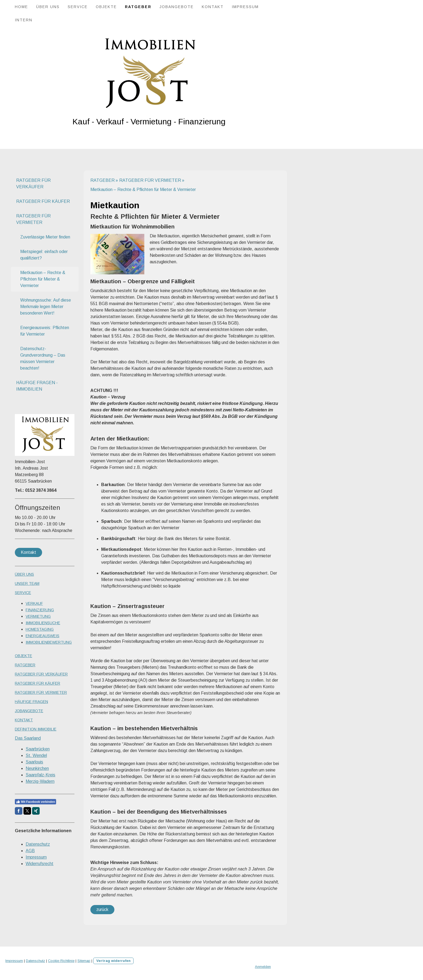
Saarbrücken (38, 749)
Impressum (36, 857)
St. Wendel (36, 755)
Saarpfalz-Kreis (40, 775)
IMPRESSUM (245, 7)
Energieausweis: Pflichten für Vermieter (45, 331)
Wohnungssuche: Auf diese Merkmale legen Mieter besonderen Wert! (46, 307)
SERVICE (78, 7)
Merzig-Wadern (40, 781)
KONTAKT (213, 7)
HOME (21, 7)
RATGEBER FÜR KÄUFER (43, 201)
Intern (24, 20)
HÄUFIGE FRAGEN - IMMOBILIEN (37, 386)
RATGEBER (138, 7)
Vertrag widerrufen (113, 961)
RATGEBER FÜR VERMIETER (33, 219)
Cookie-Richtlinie (61, 961)
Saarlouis (34, 762)
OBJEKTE (106, 7)
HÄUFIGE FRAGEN (31, 702)
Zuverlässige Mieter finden (45, 237)
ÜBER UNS (48, 7)
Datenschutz (38, 844)
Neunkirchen (37, 768)
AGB (30, 851)
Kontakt (28, 552)
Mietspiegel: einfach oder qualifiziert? (44, 255)
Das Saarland (28, 738)
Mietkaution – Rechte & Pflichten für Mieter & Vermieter (43, 279)
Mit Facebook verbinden (35, 802)
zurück (102, 909)
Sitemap (84, 961)
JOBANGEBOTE (177, 7)
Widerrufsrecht (40, 864)
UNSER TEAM (27, 583)
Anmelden (263, 967)
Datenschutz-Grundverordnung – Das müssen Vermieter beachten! (43, 358)
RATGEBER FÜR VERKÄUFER (33, 184)
